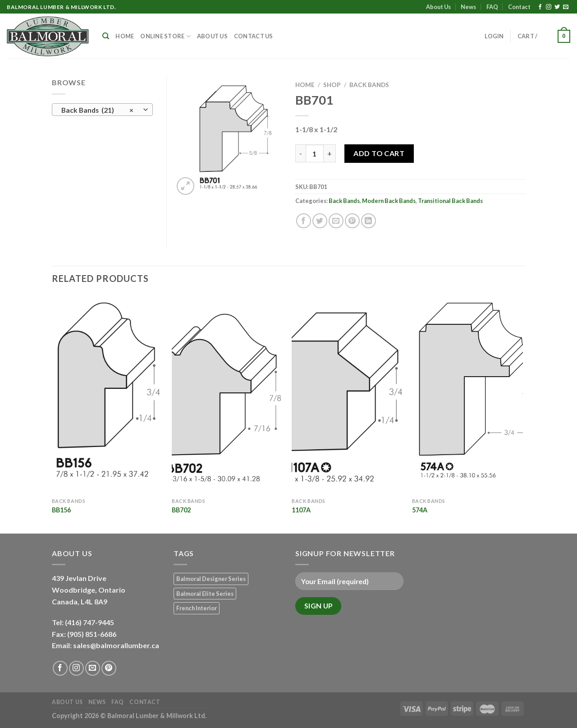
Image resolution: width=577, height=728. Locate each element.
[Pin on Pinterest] (352, 221)
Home (125, 36)
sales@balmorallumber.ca (116, 645)
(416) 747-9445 (90, 622)
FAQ (492, 7)
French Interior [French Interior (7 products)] (197, 608)
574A (420, 510)
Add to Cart (379, 153)
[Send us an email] (566, 7)
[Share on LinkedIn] (369, 221)
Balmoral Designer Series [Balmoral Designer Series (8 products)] (211, 579)
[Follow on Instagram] (549, 7)
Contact (519, 7)
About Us (438, 7)
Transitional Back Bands (450, 201)
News (468, 7)
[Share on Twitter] (320, 221)
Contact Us (254, 36)
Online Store (165, 36)
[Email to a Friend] (336, 221)
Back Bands (369, 85)
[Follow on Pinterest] (109, 668)
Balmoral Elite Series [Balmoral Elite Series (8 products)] (205, 594)
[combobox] (102, 110)
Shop (332, 85)
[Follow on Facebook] (540, 7)
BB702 (181, 510)
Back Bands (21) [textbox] (98, 110)
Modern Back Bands (389, 201)
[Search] (106, 36)
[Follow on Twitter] (557, 7)
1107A (301, 510)
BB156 (61, 510)
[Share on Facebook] (304, 221)
